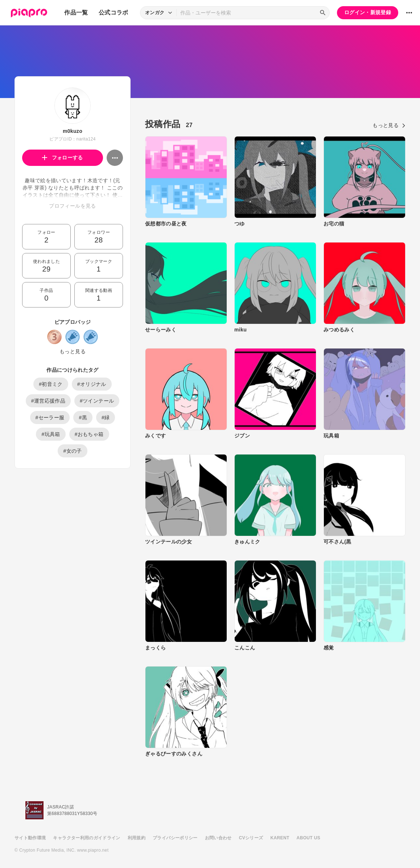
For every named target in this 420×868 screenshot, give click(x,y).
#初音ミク (51, 384)
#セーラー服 (50, 417)
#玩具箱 (51, 434)
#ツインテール (97, 401)
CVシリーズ (251, 838)
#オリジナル (92, 384)
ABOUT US (308, 838)
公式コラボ (114, 13)
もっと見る (73, 351)
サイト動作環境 (30, 838)
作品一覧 (76, 13)
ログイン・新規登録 (368, 12)
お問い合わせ (218, 838)
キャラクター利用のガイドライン (87, 838)
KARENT (280, 838)
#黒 (83, 417)
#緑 (106, 417)
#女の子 (72, 451)
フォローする (63, 158)
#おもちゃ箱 (89, 434)
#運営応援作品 (48, 401)
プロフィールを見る (72, 206)
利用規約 (137, 838)
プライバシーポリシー (175, 838)
